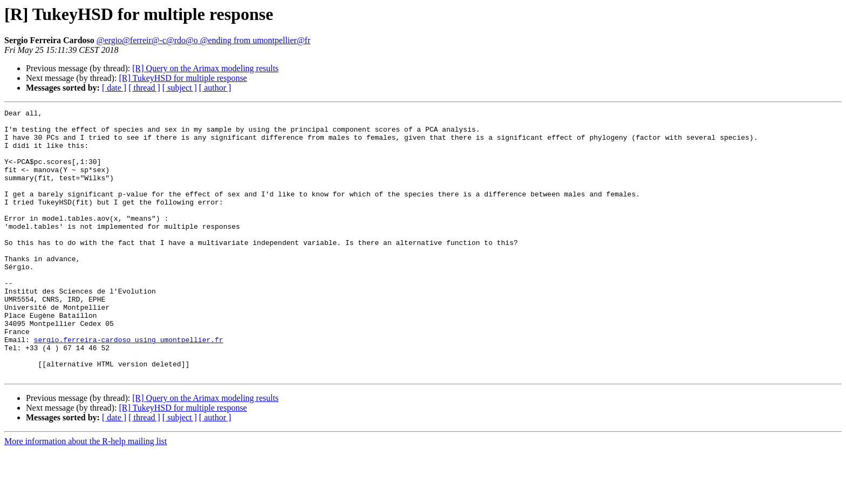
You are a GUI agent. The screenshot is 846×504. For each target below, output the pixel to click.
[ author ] (215, 88)
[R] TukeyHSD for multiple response (183, 78)
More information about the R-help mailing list (86, 495)
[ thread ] (144, 88)
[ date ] (114, 88)
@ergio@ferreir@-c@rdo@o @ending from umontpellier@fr (204, 40)
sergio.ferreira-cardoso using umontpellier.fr (129, 386)
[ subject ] (180, 88)
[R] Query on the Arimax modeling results (205, 68)
